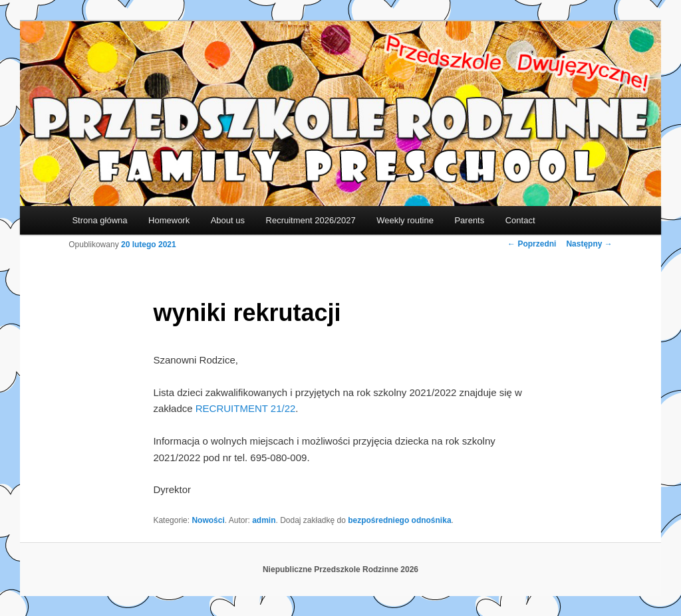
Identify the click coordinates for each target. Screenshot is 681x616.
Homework (169, 220)
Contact (520, 220)
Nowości (208, 520)
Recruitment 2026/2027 (311, 220)
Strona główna (99, 220)
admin (264, 520)
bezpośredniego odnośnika (399, 520)
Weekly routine (405, 220)
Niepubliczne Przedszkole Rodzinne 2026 (340, 569)
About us (228, 220)
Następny (589, 244)
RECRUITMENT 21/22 (246, 408)
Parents (469, 220)
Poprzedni (532, 244)
